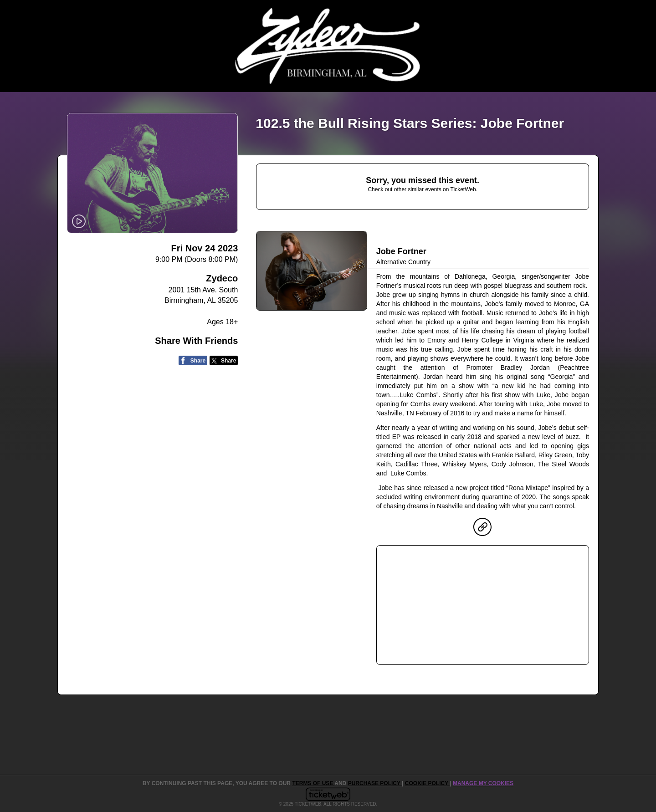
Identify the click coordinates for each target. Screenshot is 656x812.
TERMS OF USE (313, 783)
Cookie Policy (427, 783)
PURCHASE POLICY (375, 783)
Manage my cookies (483, 783)
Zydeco (222, 278)
